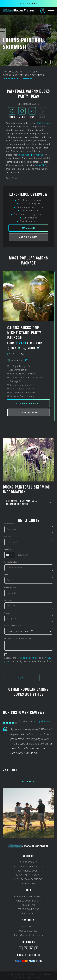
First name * (9, 524)
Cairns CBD (40, 165)
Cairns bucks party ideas (30, 155)
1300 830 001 (29, 3)
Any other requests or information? (18, 638)
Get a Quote (29, 228)
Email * (7, 575)
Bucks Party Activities (24, 72)
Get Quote (21, 678)
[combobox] (10, 555)
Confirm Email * (11, 587)
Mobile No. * (9, 549)
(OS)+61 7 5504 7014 (29, 931)
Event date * (9, 600)
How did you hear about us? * (15, 626)
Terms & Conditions (29, 909)
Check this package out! (29, 403)
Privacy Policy (29, 913)
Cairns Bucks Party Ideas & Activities (23, 75)
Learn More (29, 782)
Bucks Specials (29, 862)
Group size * (9, 613)
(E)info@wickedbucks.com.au (29, 935)
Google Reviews (42, 721)
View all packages (28, 412)
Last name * (9, 537)
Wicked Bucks (44, 123)
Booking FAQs (28, 905)
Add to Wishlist (28, 237)
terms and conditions (28, 658)
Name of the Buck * (12, 562)
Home (6, 72)
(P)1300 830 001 (29, 927)
